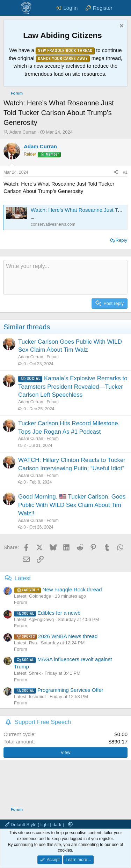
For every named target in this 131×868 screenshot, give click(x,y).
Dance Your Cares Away (63, 59)
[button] (70, 825)
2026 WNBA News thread (56, 636)
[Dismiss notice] (121, 27)
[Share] (116, 173)
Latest (23, 578)
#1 (125, 172)
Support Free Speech (43, 722)
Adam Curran (23, 132)
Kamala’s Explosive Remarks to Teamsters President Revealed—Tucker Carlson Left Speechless (73, 387)
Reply (121, 240)
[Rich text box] (65, 277)
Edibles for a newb (47, 613)
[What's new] (123, 8)
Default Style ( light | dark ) (35, 825)
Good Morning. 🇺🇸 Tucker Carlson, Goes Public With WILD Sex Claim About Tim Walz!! (72, 505)
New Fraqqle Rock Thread (65, 51)
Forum (53, 357)
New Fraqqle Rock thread (58, 589)
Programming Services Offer (59, 690)
